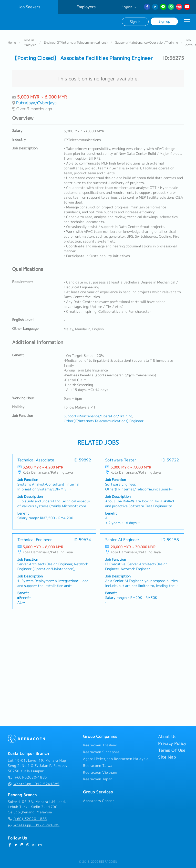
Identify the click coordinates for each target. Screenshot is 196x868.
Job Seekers (29, 7)
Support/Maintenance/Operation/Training (147, 42)
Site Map (167, 757)
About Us (167, 737)
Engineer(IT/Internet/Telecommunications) (76, 42)
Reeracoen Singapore (101, 752)
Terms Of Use (172, 750)
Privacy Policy (172, 743)
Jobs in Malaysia (30, 42)
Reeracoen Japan (98, 779)
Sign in (135, 22)
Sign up (164, 21)
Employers (86, 7)
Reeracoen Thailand (100, 745)
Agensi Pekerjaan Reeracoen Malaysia (116, 759)
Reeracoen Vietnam (100, 772)
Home (12, 42)
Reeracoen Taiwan (99, 766)
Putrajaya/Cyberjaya (36, 103)
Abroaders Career (98, 801)
